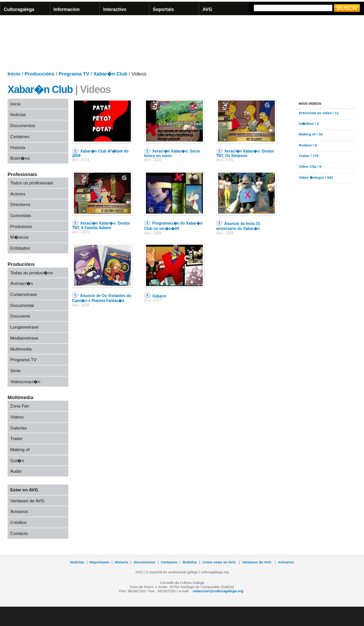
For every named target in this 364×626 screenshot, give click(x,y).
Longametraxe (24, 327)
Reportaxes (99, 562)
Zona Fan (20, 406)
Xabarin (159, 296)
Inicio (15, 104)
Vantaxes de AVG (27, 501)
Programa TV (23, 359)
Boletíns (190, 562)
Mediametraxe (24, 338)
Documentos (23, 125)
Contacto (19, 533)
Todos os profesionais (32, 183)
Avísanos (286, 562)
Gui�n (17, 460)
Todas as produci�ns (32, 273)
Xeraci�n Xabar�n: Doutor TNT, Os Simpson (245, 153)
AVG (207, 9)
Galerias (19, 428)
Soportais (163, 9)
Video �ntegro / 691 (316, 177)
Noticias (18, 114)
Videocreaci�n (25, 381)
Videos (17, 417)
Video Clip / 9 (310, 166)
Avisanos (19, 511)
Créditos (19, 522)
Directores (20, 204)
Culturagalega (19, 9)
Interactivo (115, 9)
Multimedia (21, 349)
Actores (18, 194)
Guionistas (21, 215)
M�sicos (19, 237)
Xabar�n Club (40, 90)
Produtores (21, 226)
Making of (20, 449)
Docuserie (20, 316)
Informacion (67, 9)
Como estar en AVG (220, 562)
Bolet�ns (20, 158)
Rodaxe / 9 (308, 145)
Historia (18, 147)
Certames (20, 136)
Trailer (16, 438)
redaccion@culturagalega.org (218, 591)
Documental (22, 305)
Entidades (20, 248)
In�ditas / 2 (309, 123)
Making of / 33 (311, 134)
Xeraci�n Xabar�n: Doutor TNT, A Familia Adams (101, 226)
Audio (16, 471)
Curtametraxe (24, 294)
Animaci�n (22, 283)
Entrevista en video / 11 (319, 113)
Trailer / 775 (309, 156)
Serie (15, 370)
